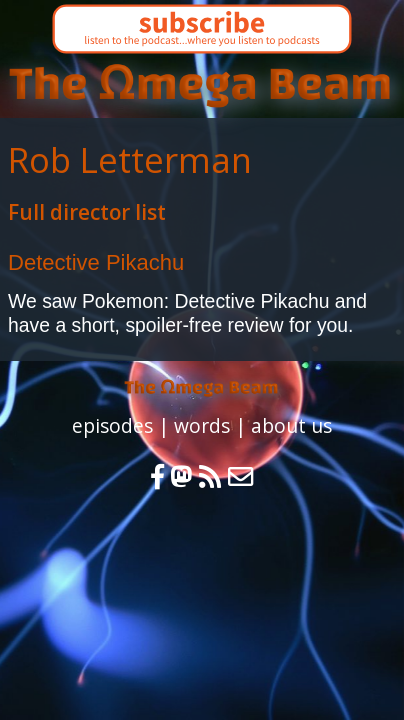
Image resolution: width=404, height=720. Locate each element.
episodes (112, 425)
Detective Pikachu (96, 262)
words (202, 425)
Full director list (87, 212)
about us (291, 425)
